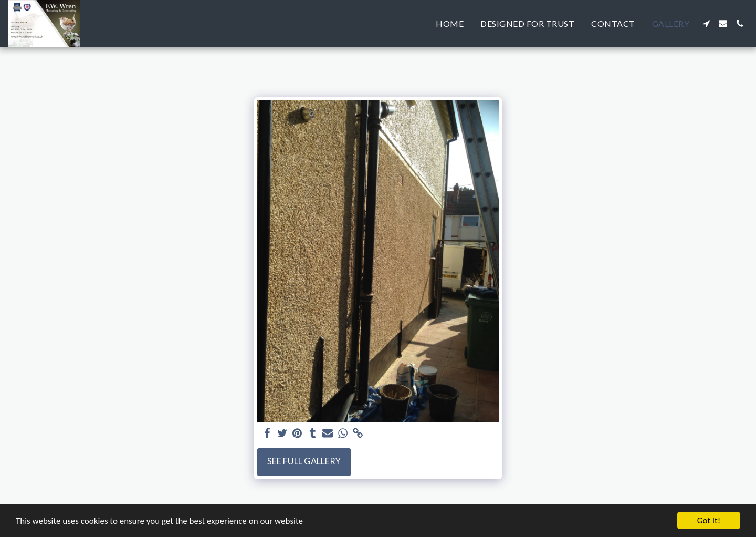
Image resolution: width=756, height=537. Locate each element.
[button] (706, 24)
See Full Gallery (304, 461)
